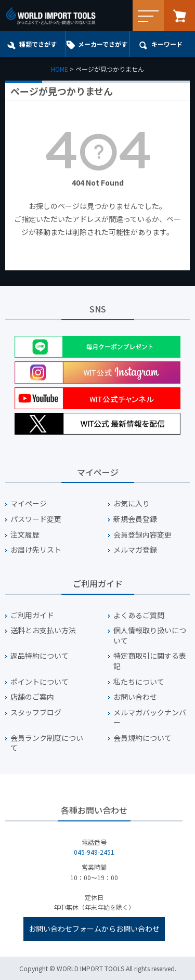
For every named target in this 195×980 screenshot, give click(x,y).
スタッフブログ (36, 713)
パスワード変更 (36, 519)
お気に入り (132, 504)
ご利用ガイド (32, 615)
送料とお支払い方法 (43, 630)
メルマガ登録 (135, 550)
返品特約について (40, 656)
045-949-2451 (94, 852)
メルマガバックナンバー (150, 718)
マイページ (29, 504)
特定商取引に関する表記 (150, 661)
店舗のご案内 (32, 697)
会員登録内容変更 (142, 535)
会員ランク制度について (47, 743)
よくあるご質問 (139, 615)
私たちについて (139, 682)
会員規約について (142, 738)
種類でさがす (38, 44)
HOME (60, 69)
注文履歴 (25, 535)
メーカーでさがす (103, 44)
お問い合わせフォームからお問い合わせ (94, 929)
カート (179, 16)
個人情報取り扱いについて (150, 636)
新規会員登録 (135, 519)
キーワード (167, 44)
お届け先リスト (36, 550)
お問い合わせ (135, 697)
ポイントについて (40, 682)
